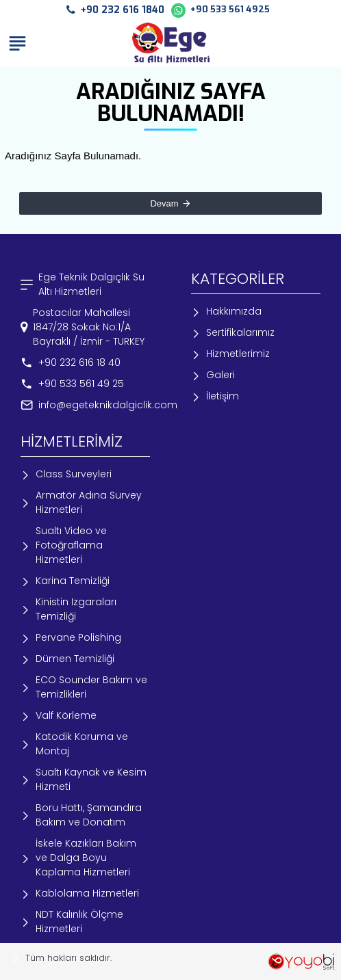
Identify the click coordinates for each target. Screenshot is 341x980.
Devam (164, 203)
